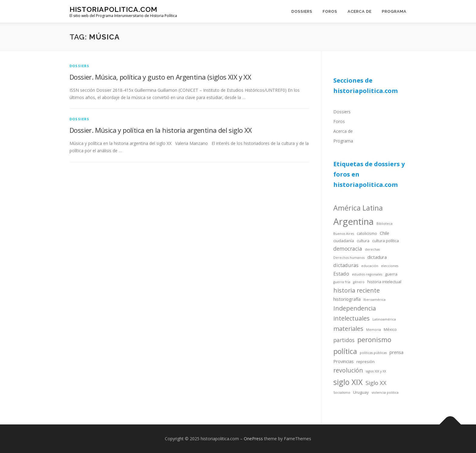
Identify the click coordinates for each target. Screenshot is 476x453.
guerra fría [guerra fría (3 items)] (342, 282)
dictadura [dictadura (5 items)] (377, 257)
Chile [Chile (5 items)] (384, 233)
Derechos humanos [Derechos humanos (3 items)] (349, 258)
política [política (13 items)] (345, 351)
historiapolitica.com (113, 9)
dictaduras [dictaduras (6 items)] (346, 265)
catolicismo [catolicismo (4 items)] (367, 233)
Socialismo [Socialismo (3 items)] (342, 393)
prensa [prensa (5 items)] (396, 352)
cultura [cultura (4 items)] (363, 241)
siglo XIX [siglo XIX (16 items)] (348, 382)
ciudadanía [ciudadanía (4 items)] (344, 241)
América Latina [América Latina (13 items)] (358, 208)
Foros (330, 11)
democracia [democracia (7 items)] (348, 249)
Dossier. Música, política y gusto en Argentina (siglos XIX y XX (160, 77)
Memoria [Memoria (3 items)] (374, 330)
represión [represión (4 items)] (365, 362)
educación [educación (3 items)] (370, 266)
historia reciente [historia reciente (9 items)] (357, 290)
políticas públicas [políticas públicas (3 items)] (373, 353)
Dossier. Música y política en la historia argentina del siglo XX (161, 130)
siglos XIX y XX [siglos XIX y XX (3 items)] (376, 371)
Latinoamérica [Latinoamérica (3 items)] (384, 319)
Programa (394, 11)
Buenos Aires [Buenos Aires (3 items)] (344, 234)
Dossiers (302, 11)
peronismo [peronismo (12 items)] (374, 340)
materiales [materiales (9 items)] (348, 329)
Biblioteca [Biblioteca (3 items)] (384, 224)
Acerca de (360, 11)
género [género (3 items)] (359, 282)
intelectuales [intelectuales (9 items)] (352, 318)
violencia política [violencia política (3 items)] (385, 393)
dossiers (80, 66)
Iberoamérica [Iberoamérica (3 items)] (374, 300)
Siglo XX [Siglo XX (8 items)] (376, 383)
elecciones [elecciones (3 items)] (390, 266)
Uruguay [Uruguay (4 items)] (361, 392)
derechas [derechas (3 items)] (372, 249)
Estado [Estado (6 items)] (341, 274)
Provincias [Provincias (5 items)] (343, 361)
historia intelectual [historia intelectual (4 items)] (384, 282)
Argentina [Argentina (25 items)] (354, 221)
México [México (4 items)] (390, 329)
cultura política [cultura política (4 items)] (386, 241)
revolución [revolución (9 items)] (348, 370)
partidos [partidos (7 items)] (344, 340)
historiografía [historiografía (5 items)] (347, 299)
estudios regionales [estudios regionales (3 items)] (367, 274)
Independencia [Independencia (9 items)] (355, 308)
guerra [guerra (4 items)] (391, 274)
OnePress (253, 439)
